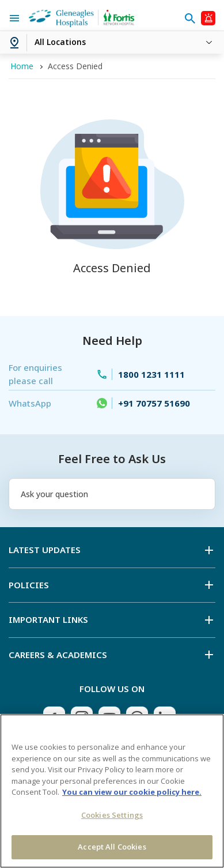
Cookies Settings (112, 815)
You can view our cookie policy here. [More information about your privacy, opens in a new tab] (132, 792)
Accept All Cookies (112, 847)
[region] (112, 791)
